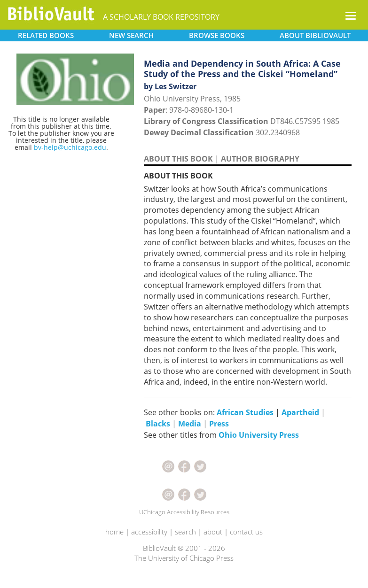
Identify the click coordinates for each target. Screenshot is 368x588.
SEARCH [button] (131, 35)
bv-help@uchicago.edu (70, 147)
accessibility (149, 532)
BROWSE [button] (217, 35)
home (114, 532)
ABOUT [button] (315, 35)
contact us (246, 532)
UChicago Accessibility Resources (184, 512)
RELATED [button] (46, 35)
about (213, 532)
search (185, 532)
